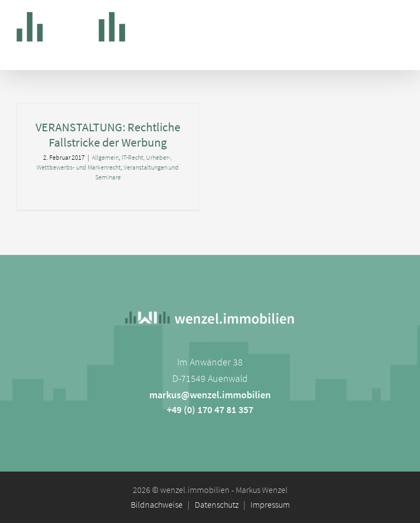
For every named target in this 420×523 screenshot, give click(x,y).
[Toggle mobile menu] (398, 22)
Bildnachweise (157, 504)
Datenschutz (217, 504)
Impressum (270, 504)
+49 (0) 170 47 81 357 (210, 409)
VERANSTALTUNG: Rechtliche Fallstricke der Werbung (108, 135)
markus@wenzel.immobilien (210, 395)
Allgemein (105, 157)
